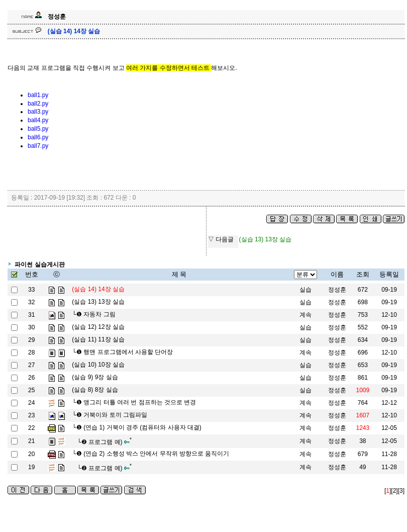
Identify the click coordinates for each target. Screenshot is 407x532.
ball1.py (38, 95)
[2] (394, 491)
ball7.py (38, 146)
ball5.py (38, 129)
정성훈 (337, 290)
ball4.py (38, 120)
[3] (401, 491)
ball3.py (38, 112)
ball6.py (38, 137)
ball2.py (38, 104)
